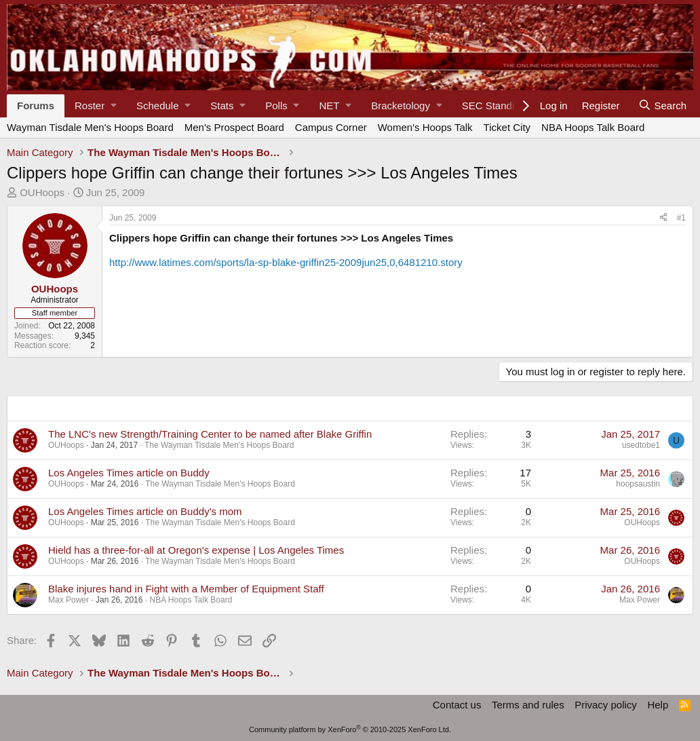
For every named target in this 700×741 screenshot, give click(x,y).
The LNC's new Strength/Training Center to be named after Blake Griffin (210, 434)
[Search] (662, 106)
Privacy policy (606, 705)
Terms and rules (528, 705)
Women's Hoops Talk (425, 127)
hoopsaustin (638, 484)
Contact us (457, 705)
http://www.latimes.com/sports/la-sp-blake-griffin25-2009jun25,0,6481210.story (286, 262)
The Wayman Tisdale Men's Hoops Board (219, 445)
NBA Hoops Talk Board (593, 127)
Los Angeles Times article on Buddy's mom (145, 511)
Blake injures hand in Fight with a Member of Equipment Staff (186, 589)
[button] (95, 106)
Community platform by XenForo (350, 729)
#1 (681, 218)
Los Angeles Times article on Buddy (129, 473)
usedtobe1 (641, 445)
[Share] (663, 218)
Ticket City (507, 127)
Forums (36, 106)
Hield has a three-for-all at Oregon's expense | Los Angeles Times (196, 550)
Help (658, 705)
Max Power (69, 600)
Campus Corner (331, 127)
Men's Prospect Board (234, 127)
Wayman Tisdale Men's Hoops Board (90, 127)
